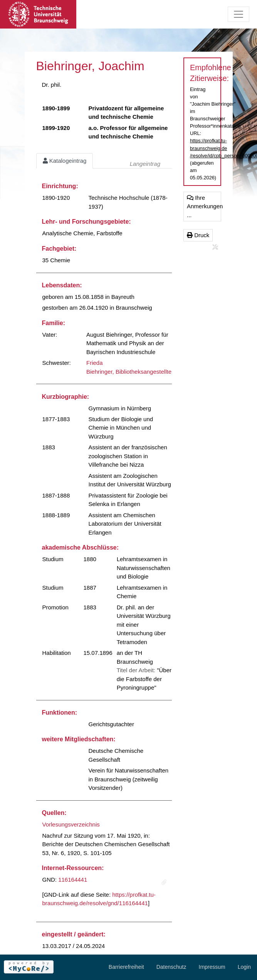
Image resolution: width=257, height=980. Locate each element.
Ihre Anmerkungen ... (204, 206)
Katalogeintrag (65, 161)
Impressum (212, 967)
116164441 (73, 880)
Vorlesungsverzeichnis (71, 824)
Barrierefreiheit (126, 967)
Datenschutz (171, 967)
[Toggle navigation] (239, 14)
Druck (198, 235)
